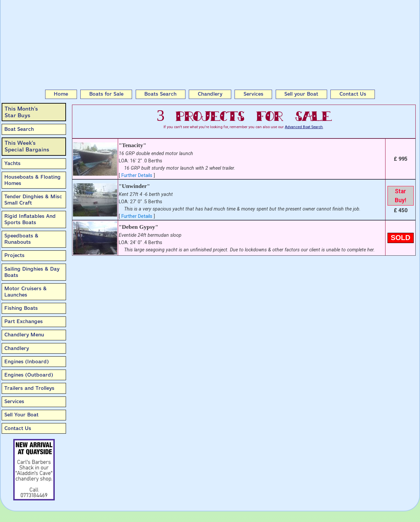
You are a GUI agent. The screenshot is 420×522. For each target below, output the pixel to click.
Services (253, 94)
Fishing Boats (21, 308)
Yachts (12, 163)
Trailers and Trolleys (29, 388)
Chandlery (210, 94)
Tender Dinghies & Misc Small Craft (33, 200)
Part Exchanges (24, 321)
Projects (14, 255)
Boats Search (160, 94)
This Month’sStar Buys (21, 112)
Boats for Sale (106, 94)
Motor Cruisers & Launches (26, 292)
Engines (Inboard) (27, 362)
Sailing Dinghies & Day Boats (32, 272)
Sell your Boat (301, 94)
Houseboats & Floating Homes (33, 180)
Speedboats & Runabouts (21, 239)
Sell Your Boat (21, 415)
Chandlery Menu (24, 335)
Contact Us (353, 94)
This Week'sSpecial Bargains (27, 146)
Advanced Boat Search (304, 127)
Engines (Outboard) (29, 375)
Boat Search (19, 129)
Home (61, 94)
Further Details (137, 175)
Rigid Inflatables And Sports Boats (30, 219)
